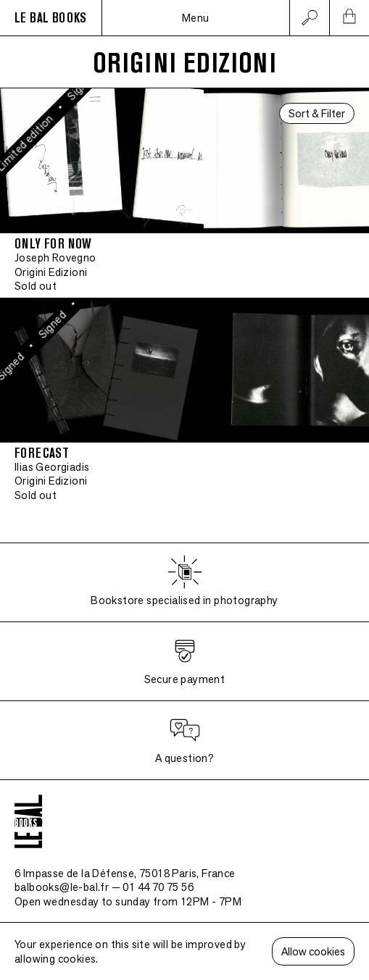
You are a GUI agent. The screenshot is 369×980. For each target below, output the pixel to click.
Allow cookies (313, 951)
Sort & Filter (317, 113)
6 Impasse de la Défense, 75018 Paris (125, 873)
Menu (196, 18)
